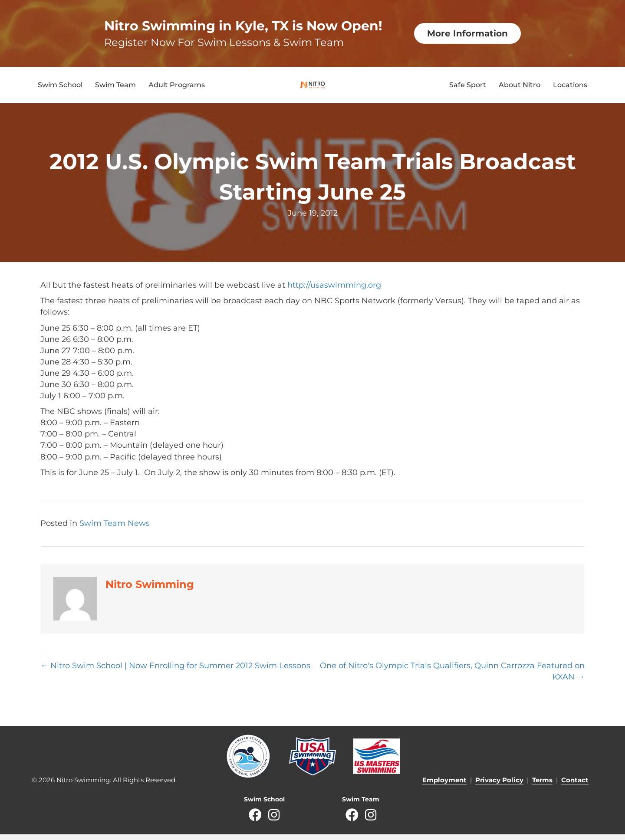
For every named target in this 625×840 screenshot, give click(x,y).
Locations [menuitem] (570, 88)
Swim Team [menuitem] (115, 88)
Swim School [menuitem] (60, 88)
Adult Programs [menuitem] (177, 88)
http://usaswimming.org (334, 291)
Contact (575, 786)
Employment (444, 786)
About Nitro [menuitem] (520, 88)
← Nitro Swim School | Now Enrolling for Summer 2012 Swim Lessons (175, 671)
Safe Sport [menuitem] (468, 88)
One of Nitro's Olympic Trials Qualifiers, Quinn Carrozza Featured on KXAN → (452, 677)
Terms (542, 786)
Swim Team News (115, 529)
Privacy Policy (499, 786)
